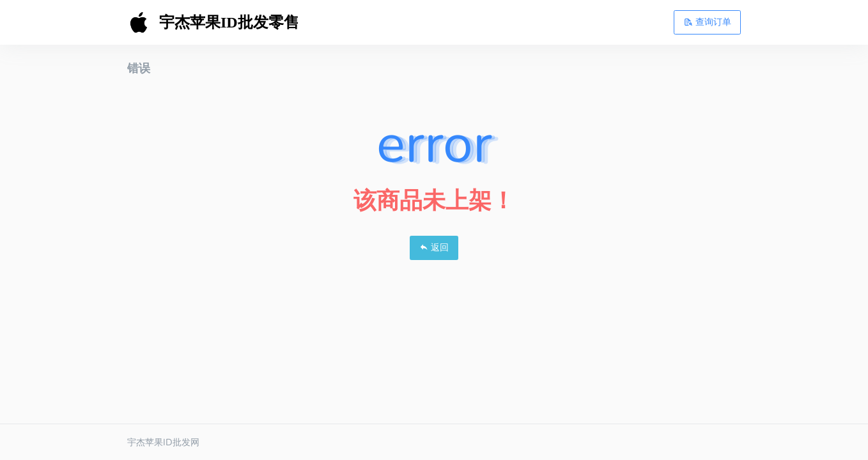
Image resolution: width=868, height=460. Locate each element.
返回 (434, 247)
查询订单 (708, 22)
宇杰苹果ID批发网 (163, 442)
